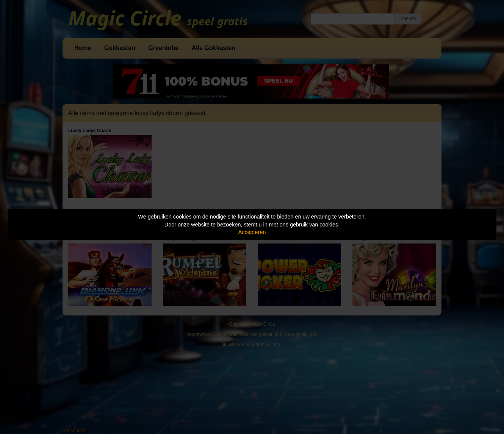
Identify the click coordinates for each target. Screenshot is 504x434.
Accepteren (252, 232)
